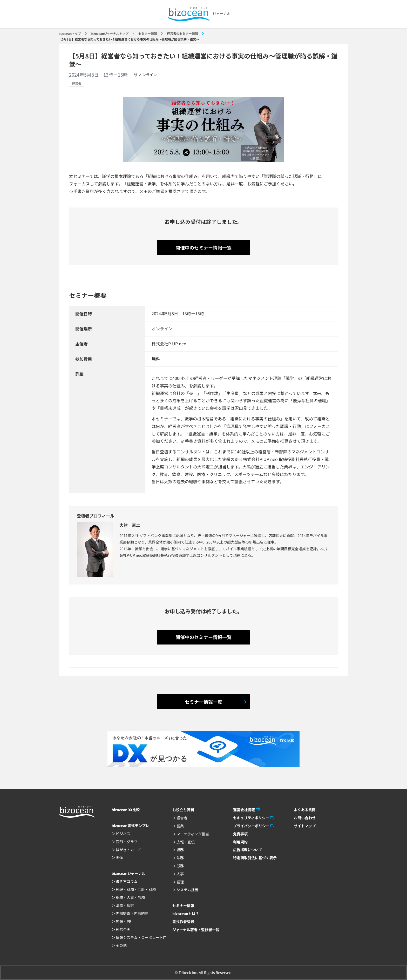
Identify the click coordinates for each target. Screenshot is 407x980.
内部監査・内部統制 (132, 913)
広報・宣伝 (186, 842)
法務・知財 (125, 905)
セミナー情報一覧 (203, 702)
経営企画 (123, 929)
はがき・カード (128, 850)
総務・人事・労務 (130, 897)
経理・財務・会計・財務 (136, 889)
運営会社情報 (244, 810)
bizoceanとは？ (186, 914)
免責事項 (240, 834)
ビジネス (123, 834)
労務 (180, 866)
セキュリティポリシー (251, 818)
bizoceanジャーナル (128, 873)
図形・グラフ (127, 842)
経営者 (77, 83)
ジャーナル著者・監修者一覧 (196, 930)
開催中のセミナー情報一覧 (203, 247)
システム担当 (187, 890)
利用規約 (240, 842)
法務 (180, 858)
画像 (119, 857)
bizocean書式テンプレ (130, 825)
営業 (180, 826)
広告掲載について (248, 850)
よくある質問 (305, 810)
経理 (180, 882)
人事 (180, 874)
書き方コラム (127, 881)
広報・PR (124, 921)
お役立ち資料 (183, 810)
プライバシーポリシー (251, 826)
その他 (121, 945)
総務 (180, 850)
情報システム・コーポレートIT (141, 937)
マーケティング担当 (193, 834)
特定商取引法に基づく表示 (255, 858)
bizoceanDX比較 (126, 810)
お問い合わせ (305, 818)
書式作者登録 (183, 922)
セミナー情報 (183, 905)
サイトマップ (305, 826)
